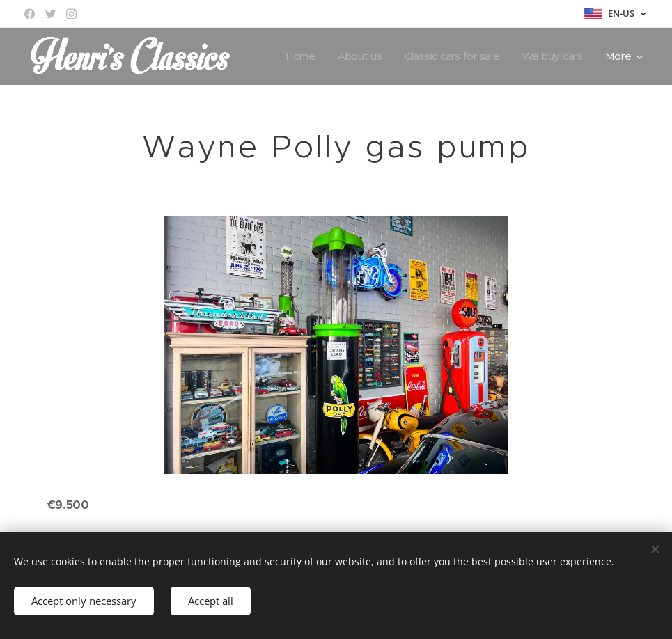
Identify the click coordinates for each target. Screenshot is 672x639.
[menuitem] (297, 56)
